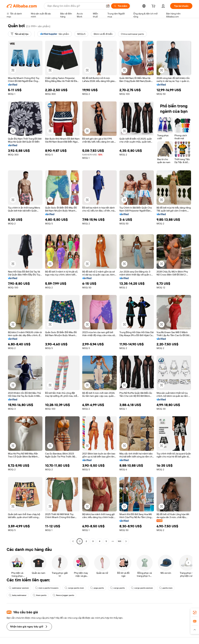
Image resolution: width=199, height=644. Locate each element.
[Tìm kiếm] (120, 6)
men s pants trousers (47, 588)
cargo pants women (142, 588)
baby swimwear (18, 595)
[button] (108, 6)
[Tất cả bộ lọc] (20, 34)
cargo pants (117, 588)
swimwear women (19, 588)
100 (119, 541)
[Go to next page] (126, 541)
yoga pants (97, 588)
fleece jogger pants (63, 595)
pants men (166, 588)
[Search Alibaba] (75, 6)
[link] (195, 613)
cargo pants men (74, 588)
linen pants (40, 595)
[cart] (154, 6)
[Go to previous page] (73, 541)
